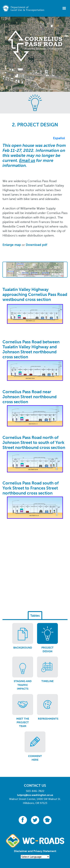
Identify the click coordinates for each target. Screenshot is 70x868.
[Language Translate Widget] (35, 857)
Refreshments (48, 719)
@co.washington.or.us (39, 795)
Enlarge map (12, 245)
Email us (27, 160)
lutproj (21, 795)
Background (23, 648)
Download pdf (36, 245)
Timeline (47, 681)
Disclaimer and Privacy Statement (35, 851)
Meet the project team (23, 722)
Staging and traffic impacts (23, 685)
